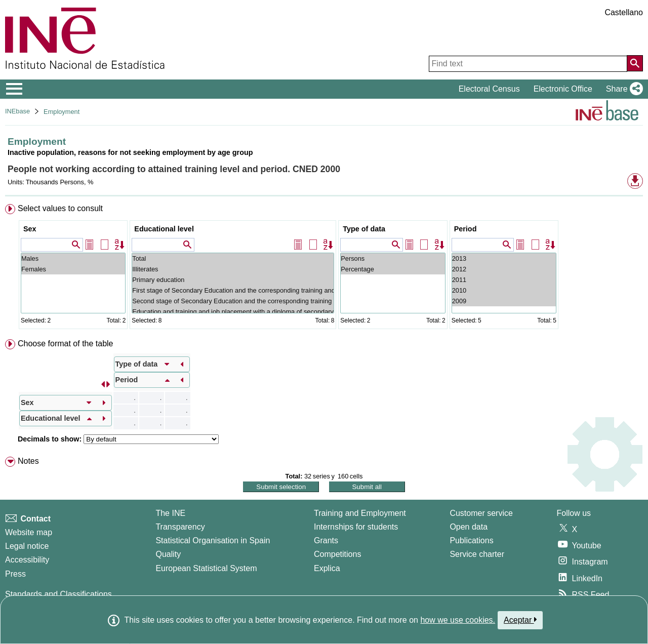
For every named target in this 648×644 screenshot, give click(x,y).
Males (73, 258)
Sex (30, 229)
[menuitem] (324, 269)
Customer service (481, 513)
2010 (504, 290)
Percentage (393, 269)
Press (15, 574)
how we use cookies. (458, 620)
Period (465, 229)
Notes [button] (28, 461)
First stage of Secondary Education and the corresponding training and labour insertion (233, 290)
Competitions (337, 554)
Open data (469, 527)
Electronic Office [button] (563, 89)
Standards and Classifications (58, 594)
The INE (170, 513)
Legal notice (27, 546)
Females (73, 269)
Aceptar (520, 620)
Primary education (233, 280)
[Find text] (528, 64)
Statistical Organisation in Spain (213, 540)
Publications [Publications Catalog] (471, 540)
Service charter (477, 554)
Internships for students (356, 527)
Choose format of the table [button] (66, 344)
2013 (504, 258)
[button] (622, 89)
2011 (504, 280)
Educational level (164, 229)
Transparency (180, 527)
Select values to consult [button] (60, 208)
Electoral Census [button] (489, 89)
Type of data (364, 229)
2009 (504, 301)
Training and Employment (360, 513)
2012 (504, 269)
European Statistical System (206, 568)
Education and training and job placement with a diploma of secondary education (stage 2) (233, 312)
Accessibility (27, 560)
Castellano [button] (624, 12)
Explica (327, 568)
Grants (326, 540)
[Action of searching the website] (635, 63)
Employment (62, 112)
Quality (168, 554)
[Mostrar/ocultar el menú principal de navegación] (14, 89)
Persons (393, 258)
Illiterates (233, 269)
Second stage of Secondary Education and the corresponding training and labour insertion (233, 301)
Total (233, 258)
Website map (29, 532)
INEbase (17, 111)
